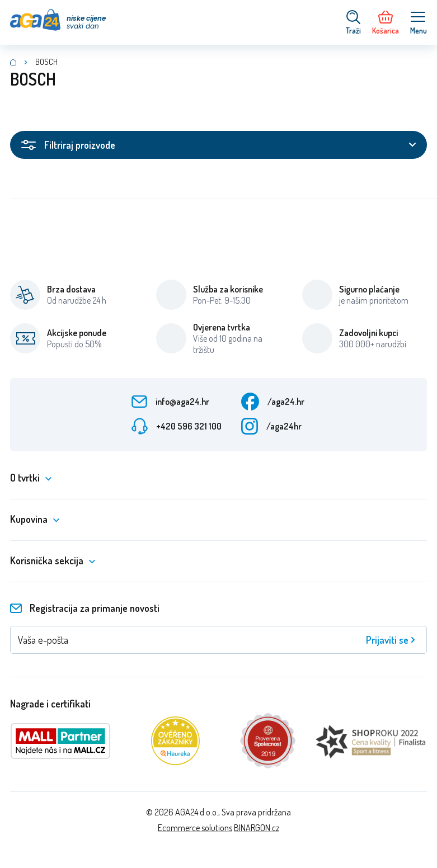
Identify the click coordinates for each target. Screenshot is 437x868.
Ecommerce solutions (195, 828)
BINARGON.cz (257, 828)
